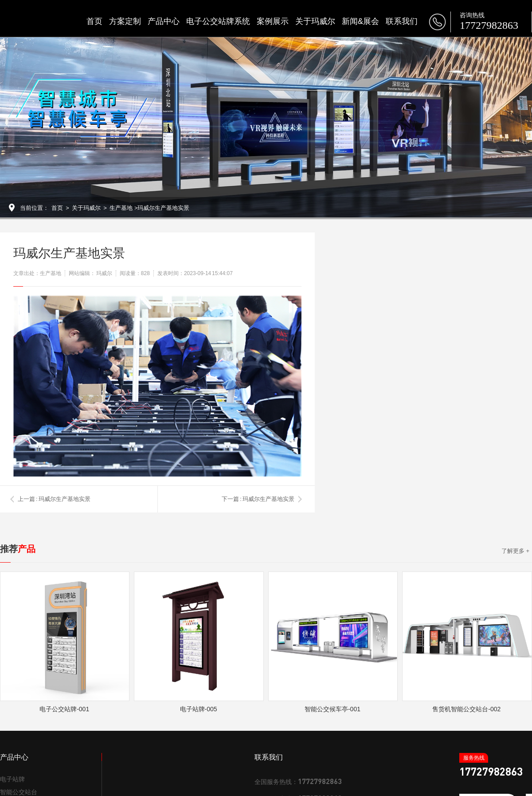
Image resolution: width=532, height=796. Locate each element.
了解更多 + (515, 551)
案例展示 (273, 21)
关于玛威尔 (315, 21)
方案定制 (125, 21)
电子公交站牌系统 (218, 21)
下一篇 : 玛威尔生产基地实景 (258, 499)
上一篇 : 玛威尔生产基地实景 (54, 499)
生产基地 (121, 208)
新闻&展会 (360, 21)
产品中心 (164, 21)
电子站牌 (12, 779)
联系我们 (402, 21)
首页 (94, 21)
